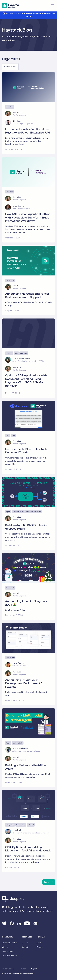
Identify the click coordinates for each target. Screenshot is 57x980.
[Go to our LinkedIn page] (19, 925)
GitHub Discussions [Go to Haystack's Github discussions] (10, 943)
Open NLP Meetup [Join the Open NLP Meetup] (9, 955)
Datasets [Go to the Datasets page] (25, 947)
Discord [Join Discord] (5, 947)
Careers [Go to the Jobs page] (40, 947)
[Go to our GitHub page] (12, 925)
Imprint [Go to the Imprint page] (34, 969)
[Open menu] (53, 6)
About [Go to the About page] (39, 943)
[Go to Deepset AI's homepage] (29, 899)
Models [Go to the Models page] (25, 943)
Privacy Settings (8, 969)
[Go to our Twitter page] (4, 925)
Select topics (10, 67)
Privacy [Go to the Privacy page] (23, 969)
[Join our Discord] (35, 925)
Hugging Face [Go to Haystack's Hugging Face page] (8, 951)
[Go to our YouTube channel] (27, 925)
